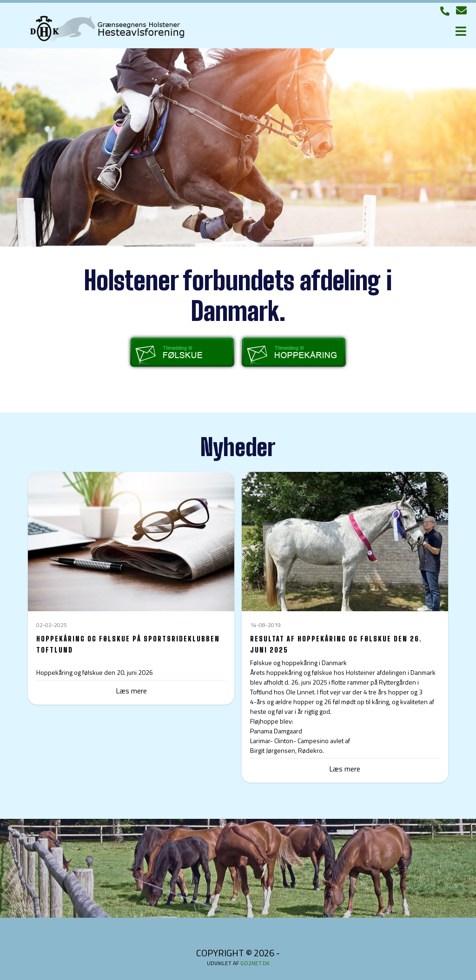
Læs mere (345, 769)
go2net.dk (255, 963)
